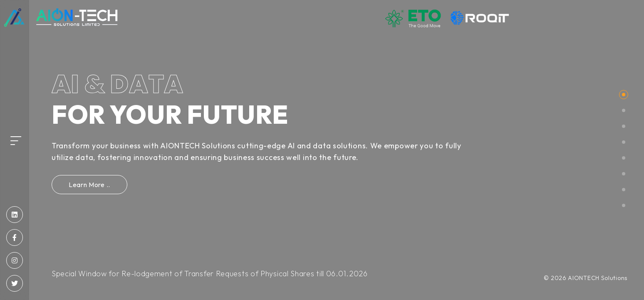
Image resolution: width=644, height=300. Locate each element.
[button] (624, 95)
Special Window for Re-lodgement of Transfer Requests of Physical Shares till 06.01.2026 (210, 274)
